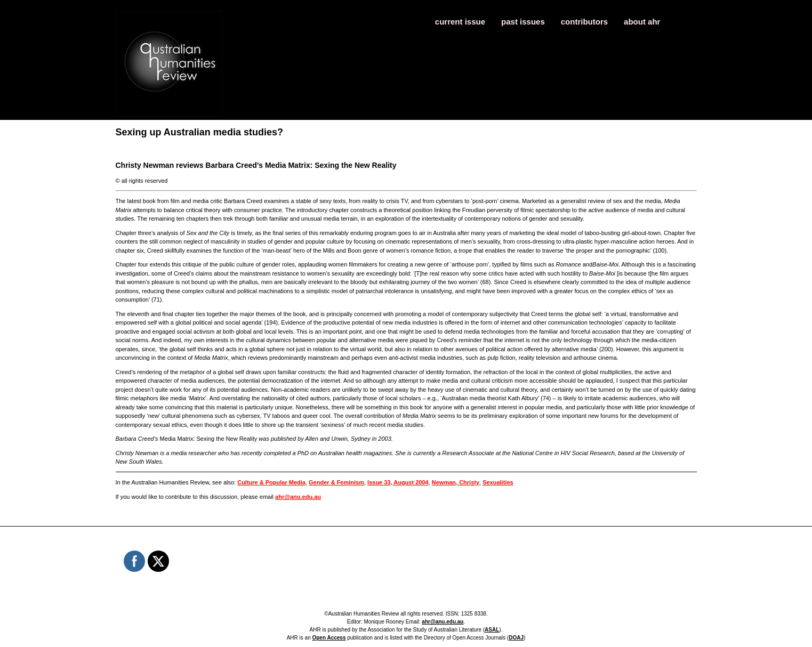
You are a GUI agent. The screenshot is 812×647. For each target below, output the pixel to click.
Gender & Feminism (336, 482)
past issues (523, 22)
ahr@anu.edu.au (298, 497)
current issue (460, 22)
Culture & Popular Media (271, 482)
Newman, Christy (456, 482)
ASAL (492, 630)
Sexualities (498, 482)
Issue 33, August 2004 (398, 482)
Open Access (329, 638)
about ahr (642, 22)
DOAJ (516, 638)
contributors (584, 22)
